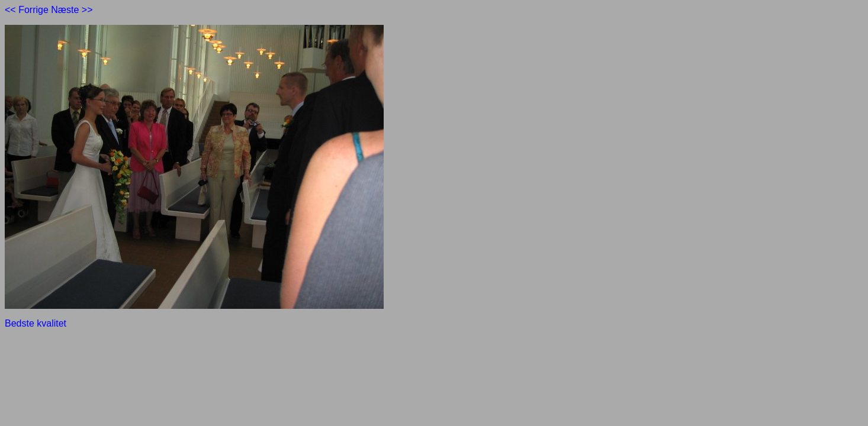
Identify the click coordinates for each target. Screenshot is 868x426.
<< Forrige (27, 10)
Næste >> (72, 10)
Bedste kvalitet (36, 323)
